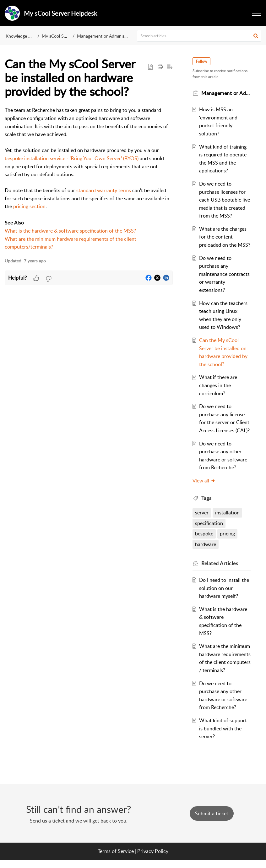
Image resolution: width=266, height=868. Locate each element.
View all (204, 481)
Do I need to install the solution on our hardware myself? (224, 588)
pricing (227, 534)
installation (227, 513)
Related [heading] (220, 563)
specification (209, 523)
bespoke (204, 534)
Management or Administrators (107, 36)
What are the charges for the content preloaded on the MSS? (225, 237)
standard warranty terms (104, 190)
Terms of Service (116, 859)
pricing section (29, 206)
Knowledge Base (22, 36)
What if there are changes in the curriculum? (218, 385)
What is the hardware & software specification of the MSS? (70, 231)
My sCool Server (58, 36)
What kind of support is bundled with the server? (223, 736)
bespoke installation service (35, 158)
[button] (256, 36)
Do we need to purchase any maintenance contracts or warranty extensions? (224, 274)
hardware (206, 544)
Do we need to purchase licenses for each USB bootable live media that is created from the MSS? (225, 200)
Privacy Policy (153, 859)
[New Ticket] (212, 822)
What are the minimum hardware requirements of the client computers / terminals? (225, 662)
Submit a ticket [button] (212, 822)
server (202, 513)
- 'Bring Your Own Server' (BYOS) (102, 158)
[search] (199, 36)
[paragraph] (89, 179)
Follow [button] (202, 61)
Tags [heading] (207, 498)
